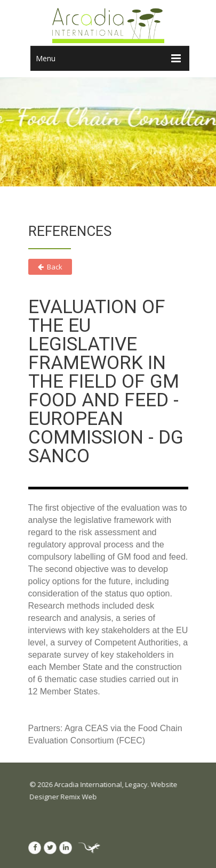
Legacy (140, 784)
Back (50, 267)
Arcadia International (92, 784)
